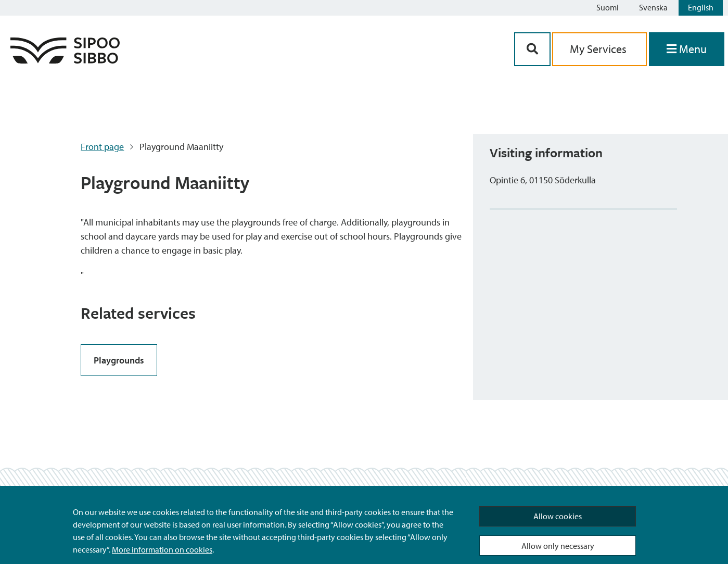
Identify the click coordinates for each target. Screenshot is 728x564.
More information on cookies (162, 549)
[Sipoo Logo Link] (65, 60)
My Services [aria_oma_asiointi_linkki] (599, 49)
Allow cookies (558, 516)
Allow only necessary (558, 546)
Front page (102, 147)
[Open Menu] (687, 49)
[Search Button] (532, 49)
